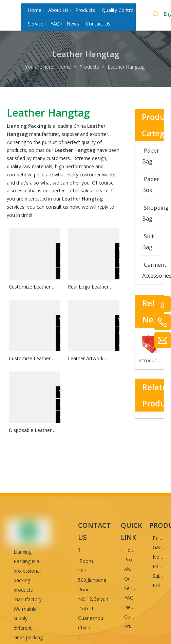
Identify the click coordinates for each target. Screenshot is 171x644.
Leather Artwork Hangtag (86, 359)
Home (131, 550)
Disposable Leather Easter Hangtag (30, 430)
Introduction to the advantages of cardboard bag (150, 360)
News (130, 607)
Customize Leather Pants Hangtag (30, 287)
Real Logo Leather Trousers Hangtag (88, 287)
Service (132, 588)
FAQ (129, 598)
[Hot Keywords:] (156, 15)
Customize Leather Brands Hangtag (30, 359)
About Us (134, 569)
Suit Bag (162, 576)
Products (134, 560)
